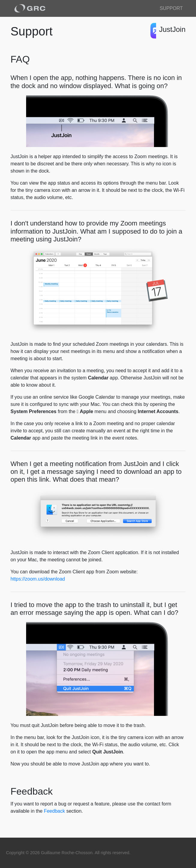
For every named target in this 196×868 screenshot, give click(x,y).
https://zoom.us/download (38, 579)
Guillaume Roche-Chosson (67, 853)
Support (171, 8)
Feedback (54, 811)
